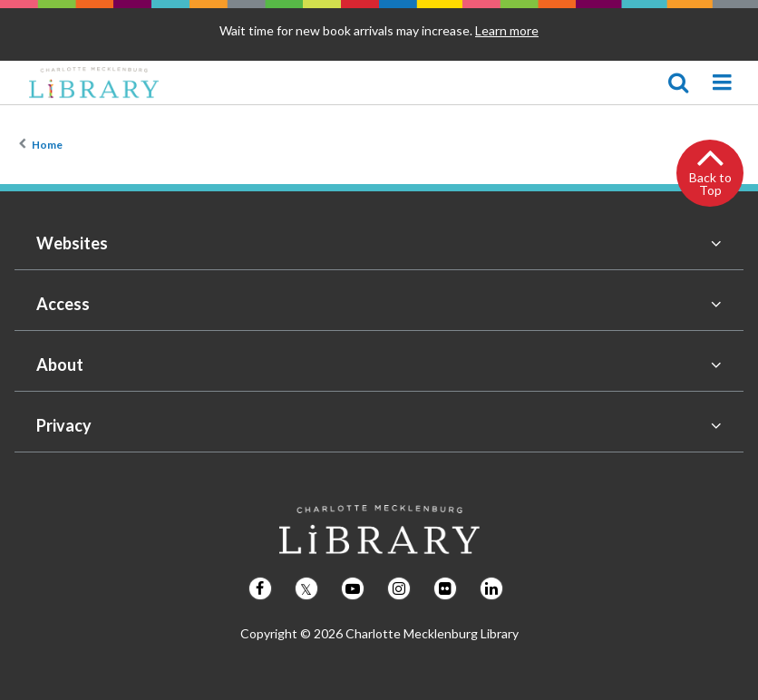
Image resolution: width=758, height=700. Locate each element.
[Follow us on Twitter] (306, 588)
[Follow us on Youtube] (353, 588)
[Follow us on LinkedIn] (491, 588)
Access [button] (63, 304)
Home (47, 145)
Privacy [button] (64, 425)
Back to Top (710, 184)
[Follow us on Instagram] (399, 588)
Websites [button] (72, 243)
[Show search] (678, 83)
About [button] (60, 365)
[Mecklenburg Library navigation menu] (722, 83)
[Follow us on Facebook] (260, 588)
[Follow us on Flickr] (445, 588)
